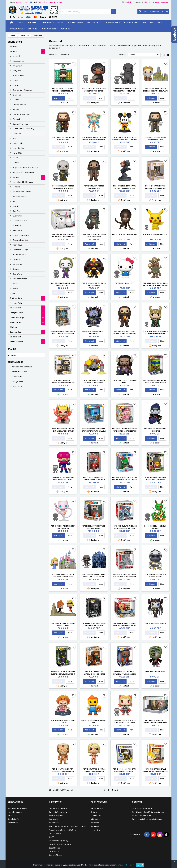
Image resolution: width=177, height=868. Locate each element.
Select (145, 55)
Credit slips (96, 816)
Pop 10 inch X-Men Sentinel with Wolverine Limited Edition (63, 480)
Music (15, 201)
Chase (16, 80)
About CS (65, 29)
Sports (16, 269)
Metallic (16, 187)
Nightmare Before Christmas (26, 167)
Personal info (97, 808)
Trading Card (75, 23)
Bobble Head (18, 76)
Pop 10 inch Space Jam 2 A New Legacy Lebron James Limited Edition (125, 674)
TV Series (17, 259)
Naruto (16, 206)
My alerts (95, 826)
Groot (15, 138)
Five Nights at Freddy (22, 114)
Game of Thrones (20, 124)
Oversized (17, 134)
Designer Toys (131, 23)
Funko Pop (47, 23)
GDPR (52, 837)
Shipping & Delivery (58, 808)
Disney (16, 100)
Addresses (54, 819)
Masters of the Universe (23, 172)
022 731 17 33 (22, 2)
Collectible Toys (152, 23)
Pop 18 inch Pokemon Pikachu (155, 234)
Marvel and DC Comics (23, 182)
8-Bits (15, 288)
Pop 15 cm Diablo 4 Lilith (155, 623)
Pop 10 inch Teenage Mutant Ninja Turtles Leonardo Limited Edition (155, 383)
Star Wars (17, 274)
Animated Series (20, 255)
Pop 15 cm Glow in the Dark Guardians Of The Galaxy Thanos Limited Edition (125, 771)
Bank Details (55, 823)
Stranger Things (20, 279)
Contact (137, 802)
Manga (16, 177)
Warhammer (112, 23)
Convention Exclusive (22, 90)
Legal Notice (55, 848)
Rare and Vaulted (20, 240)
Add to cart (59, 98)
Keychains (17, 230)
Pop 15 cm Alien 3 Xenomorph (125, 234)
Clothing (33, 29)
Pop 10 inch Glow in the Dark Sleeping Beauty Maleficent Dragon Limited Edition (63, 674)
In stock (16, 56)
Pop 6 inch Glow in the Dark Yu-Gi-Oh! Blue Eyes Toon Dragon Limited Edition (125, 528)
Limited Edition (19, 105)
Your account (99, 802)
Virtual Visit (17, 377)
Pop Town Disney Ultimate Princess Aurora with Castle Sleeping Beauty (63, 577)
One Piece (17, 211)
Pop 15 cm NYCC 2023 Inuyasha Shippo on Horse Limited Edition (94, 674)
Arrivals (32, 23)
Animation (17, 66)
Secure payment (56, 816)
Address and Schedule (22, 367)
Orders (94, 812)
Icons (15, 158)
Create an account (161, 2)
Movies (16, 109)
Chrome (16, 85)
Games (16, 163)
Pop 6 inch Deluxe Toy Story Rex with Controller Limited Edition (125, 480)
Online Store (15, 42)
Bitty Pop (17, 71)
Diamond (17, 95)
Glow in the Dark (20, 221)
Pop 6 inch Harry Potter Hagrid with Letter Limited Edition (63, 383)
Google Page (17, 382)
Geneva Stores (56, 855)
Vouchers (95, 823)
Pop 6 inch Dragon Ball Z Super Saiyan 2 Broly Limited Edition (155, 771)
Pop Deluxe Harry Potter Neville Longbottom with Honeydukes (63, 91)
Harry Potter (18, 148)
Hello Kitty (17, 153)
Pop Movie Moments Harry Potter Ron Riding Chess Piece (125, 188)
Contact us (17, 387)
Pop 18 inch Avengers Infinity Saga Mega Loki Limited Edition (155, 334)
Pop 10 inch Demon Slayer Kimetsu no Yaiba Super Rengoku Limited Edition (125, 723)
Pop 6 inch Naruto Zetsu (155, 672)
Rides (15, 284)
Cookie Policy (55, 834)
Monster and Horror (22, 192)
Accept (140, 865)
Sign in (147, 2)
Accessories (17, 29)
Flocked (16, 119)
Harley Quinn (18, 143)
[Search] (88, 12)
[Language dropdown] (128, 2)
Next (116, 790)
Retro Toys (17, 245)
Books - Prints (16, 342)
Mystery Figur (94, 23)
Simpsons (17, 264)
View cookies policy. (127, 865)
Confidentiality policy (59, 841)
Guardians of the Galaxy (23, 129)
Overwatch (18, 216)
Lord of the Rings (20, 250)
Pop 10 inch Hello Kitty (125, 283)
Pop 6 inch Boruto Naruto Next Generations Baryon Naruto (63, 431)
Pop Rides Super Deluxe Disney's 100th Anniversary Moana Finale (155, 723)
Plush (60, 23)
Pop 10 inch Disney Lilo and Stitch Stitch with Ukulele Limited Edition (94, 431)
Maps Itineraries (19, 372)
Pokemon (17, 226)
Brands (12, 349)
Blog (20, 23)
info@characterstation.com (50, 2)
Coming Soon (49, 29)
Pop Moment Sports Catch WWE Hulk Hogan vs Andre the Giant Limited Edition (125, 625)
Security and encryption (60, 844)
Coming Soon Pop (21, 235)
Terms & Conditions (58, 812)
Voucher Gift (15, 337)
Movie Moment (19, 197)
